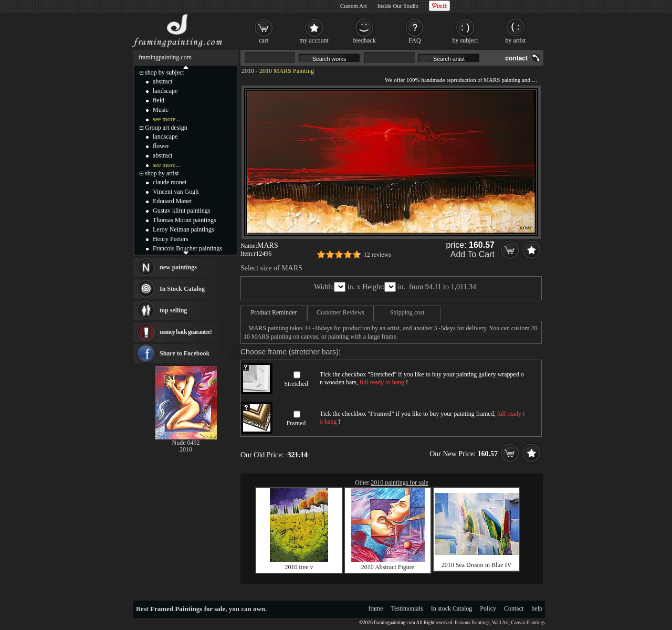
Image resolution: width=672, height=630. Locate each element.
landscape (165, 91)
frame (376, 608)
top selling (173, 310)
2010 (248, 71)
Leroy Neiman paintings (183, 229)
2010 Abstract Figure (388, 567)
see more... (166, 119)
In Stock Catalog (182, 289)
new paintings (178, 267)
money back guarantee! (186, 332)
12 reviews (377, 255)
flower (161, 146)
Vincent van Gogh (176, 192)
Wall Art (500, 623)
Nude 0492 (186, 443)
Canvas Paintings (528, 623)
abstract (162, 81)
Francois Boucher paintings (187, 248)
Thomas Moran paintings (185, 220)
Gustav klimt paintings (181, 211)
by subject (465, 40)
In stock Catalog (452, 608)
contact (516, 58)
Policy (488, 608)
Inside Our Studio (398, 6)
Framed (296, 423)
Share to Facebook (185, 353)
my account (314, 40)
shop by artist (162, 173)
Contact (514, 608)
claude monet (170, 182)
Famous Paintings (472, 623)
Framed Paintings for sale (188, 609)
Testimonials (407, 608)
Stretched (296, 384)
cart (264, 40)
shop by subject (165, 72)
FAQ (414, 40)
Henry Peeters (171, 239)
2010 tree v (299, 567)
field (159, 100)
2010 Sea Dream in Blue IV (477, 565)
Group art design (166, 128)
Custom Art (354, 6)
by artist (516, 40)
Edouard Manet (172, 201)
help (537, 608)
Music (161, 110)
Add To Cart (472, 254)
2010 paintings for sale (400, 482)
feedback (364, 40)
